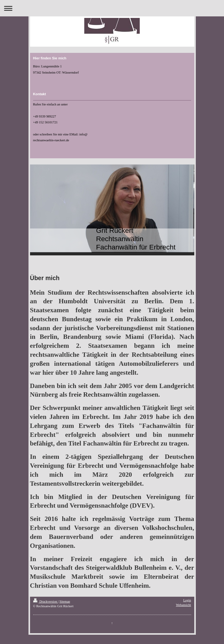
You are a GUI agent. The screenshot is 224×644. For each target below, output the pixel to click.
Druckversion (46, 601)
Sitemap (65, 601)
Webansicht (184, 605)
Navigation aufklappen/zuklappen (112, 8)
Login (187, 600)
